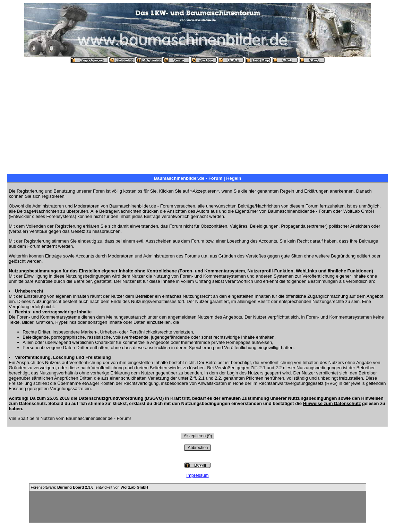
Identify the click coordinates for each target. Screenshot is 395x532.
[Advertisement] (197, 116)
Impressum (197, 475)
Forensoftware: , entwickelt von (89, 487)
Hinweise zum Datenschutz (332, 403)
